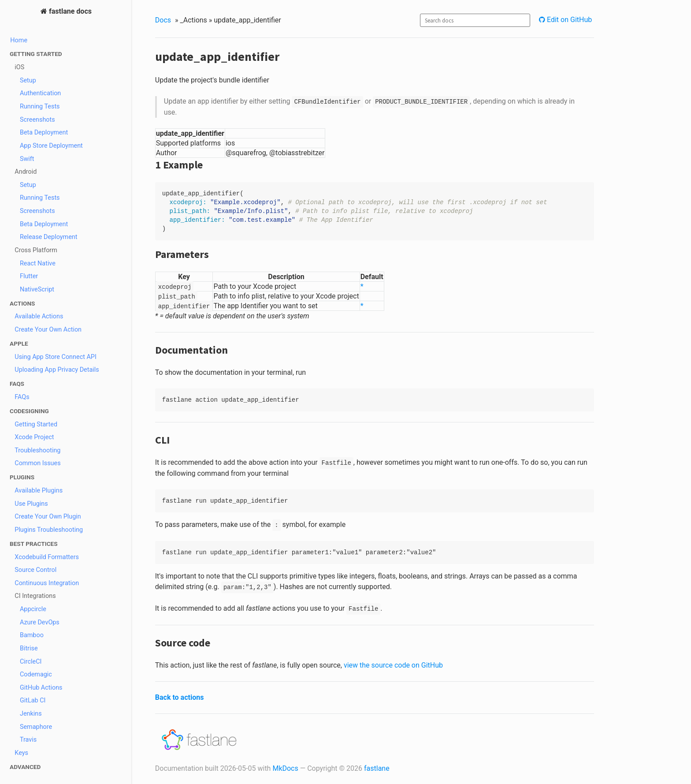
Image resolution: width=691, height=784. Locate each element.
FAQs (22, 397)
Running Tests (40, 106)
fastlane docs (69, 11)
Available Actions (39, 316)
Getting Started (36, 424)
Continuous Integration (47, 583)
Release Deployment (49, 237)
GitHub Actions (41, 688)
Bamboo (32, 635)
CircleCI (31, 662)
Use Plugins (31, 504)
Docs (163, 20)
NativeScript (37, 289)
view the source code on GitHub (393, 665)
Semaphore (36, 727)
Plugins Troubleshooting (49, 530)
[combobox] (475, 20)
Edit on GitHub (568, 20)
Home (19, 40)
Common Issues (37, 463)
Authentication (40, 93)
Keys (21, 753)
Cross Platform (36, 250)
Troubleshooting (37, 450)
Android (26, 172)
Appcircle (33, 609)
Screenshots (37, 120)
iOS (19, 67)
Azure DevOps (40, 622)
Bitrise (29, 648)
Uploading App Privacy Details (57, 370)
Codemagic (36, 674)
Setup (28, 80)
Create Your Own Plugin (48, 517)
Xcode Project (34, 437)
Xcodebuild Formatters (47, 557)
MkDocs (285, 768)
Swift (27, 159)
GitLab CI (33, 700)
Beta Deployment (44, 133)
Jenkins (31, 714)
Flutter (29, 276)
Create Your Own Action (48, 330)
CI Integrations (35, 596)
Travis (28, 740)
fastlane (377, 768)
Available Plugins (39, 491)
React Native (38, 263)
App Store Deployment (51, 146)
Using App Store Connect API (56, 357)
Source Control (35, 570)
